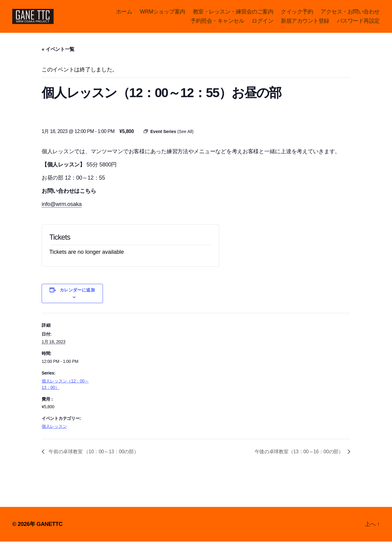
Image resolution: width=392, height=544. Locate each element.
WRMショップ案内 (162, 13)
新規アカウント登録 (305, 22)
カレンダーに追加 (77, 292)
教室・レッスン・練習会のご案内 (233, 13)
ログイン (262, 22)
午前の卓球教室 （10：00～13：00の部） (93, 454)
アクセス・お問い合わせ (350, 13)
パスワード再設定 (358, 22)
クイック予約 (297, 13)
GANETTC (49, 527)
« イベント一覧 (58, 52)
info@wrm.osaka (62, 207)
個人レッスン (54, 429)
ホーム (124, 13)
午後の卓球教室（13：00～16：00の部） (300, 454)
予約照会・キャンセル (217, 22)
